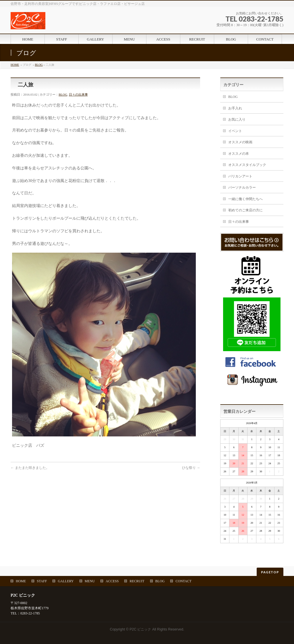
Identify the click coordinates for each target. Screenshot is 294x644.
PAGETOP (270, 572)
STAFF (42, 581)
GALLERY (66, 581)
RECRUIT (137, 581)
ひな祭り (191, 468)
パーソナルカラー (242, 187)
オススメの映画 (240, 142)
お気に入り (237, 119)
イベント (235, 131)
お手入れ (235, 108)
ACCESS (112, 581)
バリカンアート (240, 176)
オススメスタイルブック (247, 165)
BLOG (39, 65)
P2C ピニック (140, 629)
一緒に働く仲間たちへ (245, 199)
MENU (90, 581)
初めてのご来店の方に (245, 210)
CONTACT (183, 581)
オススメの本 (239, 154)
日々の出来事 (78, 94)
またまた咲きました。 (30, 468)
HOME (15, 65)
